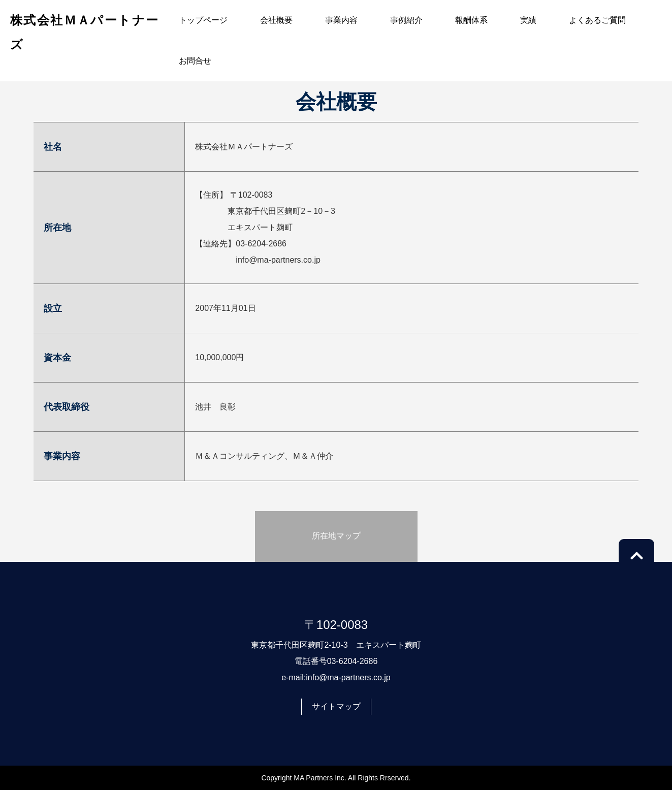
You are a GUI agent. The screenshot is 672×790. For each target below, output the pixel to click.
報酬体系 (471, 20)
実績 (528, 20)
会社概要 (276, 20)
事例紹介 (406, 20)
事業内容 (341, 20)
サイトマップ (336, 706)
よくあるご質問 (597, 20)
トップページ (203, 20)
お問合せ (195, 61)
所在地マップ (336, 536)
